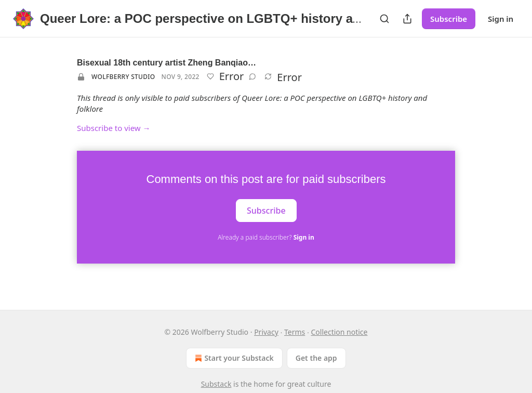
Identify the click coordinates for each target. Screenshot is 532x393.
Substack (216, 384)
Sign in (501, 19)
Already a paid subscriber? (266, 237)
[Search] (384, 19)
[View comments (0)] (252, 76)
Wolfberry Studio (123, 77)
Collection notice (339, 332)
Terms (295, 332)
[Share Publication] (407, 19)
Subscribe (449, 19)
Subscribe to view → (114, 128)
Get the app (316, 358)
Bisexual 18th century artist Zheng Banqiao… (167, 63)
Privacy (266, 332)
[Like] (210, 76)
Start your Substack (233, 358)
